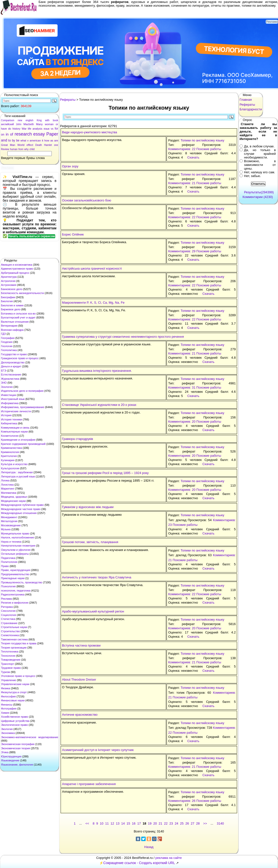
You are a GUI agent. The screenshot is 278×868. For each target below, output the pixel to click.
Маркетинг (8, 489)
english (30, 120)
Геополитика (9, 350)
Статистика (8, 619)
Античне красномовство (80, 715)
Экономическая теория (16, 748)
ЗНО (4, 383)
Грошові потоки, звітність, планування (90, 542)
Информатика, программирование (23, 407)
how (47, 140)
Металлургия (9, 521)
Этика (5, 752)
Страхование (9, 623)
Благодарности (251, 109)
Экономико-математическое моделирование (30, 737)
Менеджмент (9, 517)
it (43, 140)
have (4, 129)
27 (192, 823)
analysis (37, 129)
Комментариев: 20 (182, 422)
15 (128, 823)
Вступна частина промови (81, 645)
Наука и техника (11, 542)
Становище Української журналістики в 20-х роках (99, 405)
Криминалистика (11, 448)
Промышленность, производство (22, 582)
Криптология (9, 456)
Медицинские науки (13, 501)
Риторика (7, 607)
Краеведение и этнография (18, 440)
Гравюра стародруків (78, 439)
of (12, 134)
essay (39, 134)
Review (5, 149)
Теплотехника (10, 651)
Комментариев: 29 (182, 251)
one (56, 145)
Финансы (7, 705)
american (35, 140)
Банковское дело (12, 289)
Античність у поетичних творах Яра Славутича (97, 577)
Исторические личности (16, 411)
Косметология (10, 436)
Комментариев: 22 (182, 149)
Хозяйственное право (15, 717)
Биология (7, 301)
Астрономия (9, 285)
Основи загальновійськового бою (87, 200)
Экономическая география (18, 744)
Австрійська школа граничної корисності (92, 268)
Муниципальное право (15, 533)
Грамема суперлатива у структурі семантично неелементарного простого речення (123, 337)
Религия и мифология (15, 603)
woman (49, 124)
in (7, 134)
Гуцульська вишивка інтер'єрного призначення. (97, 371)
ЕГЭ (4, 371)
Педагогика (8, 558)
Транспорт (8, 664)
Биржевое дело (11, 309)
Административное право (17, 269)
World (21, 145)
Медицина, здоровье (14, 497)
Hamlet (48, 145)
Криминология (10, 452)
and (4, 140)
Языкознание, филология (17, 765)
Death (39, 145)
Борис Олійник (73, 234)
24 (176, 823)
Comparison (8, 120)
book (55, 120)
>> (205, 823)
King (39, 120)
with (47, 120)
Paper (52, 134)
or (57, 124)
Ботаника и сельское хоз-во (18, 314)
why (26, 149)
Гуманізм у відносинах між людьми (88, 507)
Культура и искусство (14, 464)
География (8, 338)
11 (107, 823)
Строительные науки (14, 627)
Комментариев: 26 (182, 801)
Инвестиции (9, 395)
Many (39, 124)
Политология (9, 562)
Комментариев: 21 (182, 183)
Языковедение (10, 760)
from (21, 149)
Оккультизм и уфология (16, 550)
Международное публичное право (22, 505)
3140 (220, 823)
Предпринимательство (15, 574)
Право (5, 566)
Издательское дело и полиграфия (22, 391)
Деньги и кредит (11, 366)
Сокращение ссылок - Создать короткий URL (139, 863)
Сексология (8, 611)
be (18, 140)
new (20, 120)
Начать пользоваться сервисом (32, 236)
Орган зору (70, 166)
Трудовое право (11, 668)
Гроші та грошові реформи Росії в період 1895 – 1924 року (105, 473)
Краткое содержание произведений (23, 444)
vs (52, 129)
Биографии (8, 297)
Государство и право (14, 354)
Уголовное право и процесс (18, 676)
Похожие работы (209, 149)
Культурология (10, 468)
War (24, 129)
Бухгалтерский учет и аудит (18, 317)
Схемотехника (10, 635)
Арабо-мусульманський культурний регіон (93, 611)
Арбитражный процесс (15, 273)
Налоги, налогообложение (17, 537)
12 (112, 823)
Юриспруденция (11, 756)
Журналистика (10, 379)
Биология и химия (12, 305)
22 (166, 823)
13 (118, 823)
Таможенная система (14, 639)
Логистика (7, 485)
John (19, 124)
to (9, 140)
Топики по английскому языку (202, 140)
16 (134, 823)
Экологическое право (14, 725)
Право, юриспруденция (16, 570)
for (56, 129)
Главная (246, 100)
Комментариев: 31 (182, 387)
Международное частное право (21, 509)
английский (7, 124)
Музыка (6, 529)
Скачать (193, 157)
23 (171, 823)
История (6, 415)
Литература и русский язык (18, 476)
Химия (5, 713)
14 (123, 823)
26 (187, 823)
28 (198, 823)
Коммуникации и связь (15, 428)
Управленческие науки (15, 684)
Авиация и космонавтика (17, 265)
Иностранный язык (13, 399)
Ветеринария (9, 326)
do (10, 129)
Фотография (9, 709)
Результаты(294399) (259, 192)
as (52, 140)
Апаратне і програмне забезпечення (89, 784)
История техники (11, 419)
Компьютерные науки (14, 432)
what (23, 140)
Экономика (8, 733)
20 (155, 823)
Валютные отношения (15, 322)
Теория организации (14, 648)
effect (30, 145)
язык (47, 129)
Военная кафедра (12, 330)
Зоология (7, 387)
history (16, 129)
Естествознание (11, 375)
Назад (149, 847)
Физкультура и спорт (14, 692)
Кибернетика (9, 423)
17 (139, 823)
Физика (6, 688)
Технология (8, 656)
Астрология (8, 281)
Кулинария (8, 460)
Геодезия (7, 342)
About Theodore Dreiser (79, 680)
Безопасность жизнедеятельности (22, 293)
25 (182, 823)
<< (87, 823)
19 (150, 823)
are (56, 140)
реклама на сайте (169, 858)
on (3, 135)
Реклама (6, 599)
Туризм (5, 672)
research (23, 134)
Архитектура (9, 277)
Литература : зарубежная (17, 472)
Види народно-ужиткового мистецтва (90, 132)
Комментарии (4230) (258, 197)
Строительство (10, 631)
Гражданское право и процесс (20, 358)
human (14, 149)
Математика (9, 493)
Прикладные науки (13, 578)
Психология (8, 586)
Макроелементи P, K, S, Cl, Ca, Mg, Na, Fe (93, 303)
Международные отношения (19, 513)
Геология (7, 346)
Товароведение (11, 660)
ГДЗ (3, 334)
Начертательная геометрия (18, 546)
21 (160, 823)
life (30, 129)
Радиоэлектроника (13, 594)
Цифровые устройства (15, 721)
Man (12, 145)
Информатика (10, 403)
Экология (7, 729)
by (13, 140)
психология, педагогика (16, 591)
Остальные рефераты (15, 554)
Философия (8, 696)
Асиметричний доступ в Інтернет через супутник (98, 750)
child (32, 149)
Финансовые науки (13, 700)
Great (4, 145)
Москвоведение (11, 525)
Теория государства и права (19, 643)
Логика (5, 480)
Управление (9, 680)
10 (102, 823)
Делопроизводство (13, 362)
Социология (9, 615)
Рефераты (68, 100)
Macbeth (29, 124)
